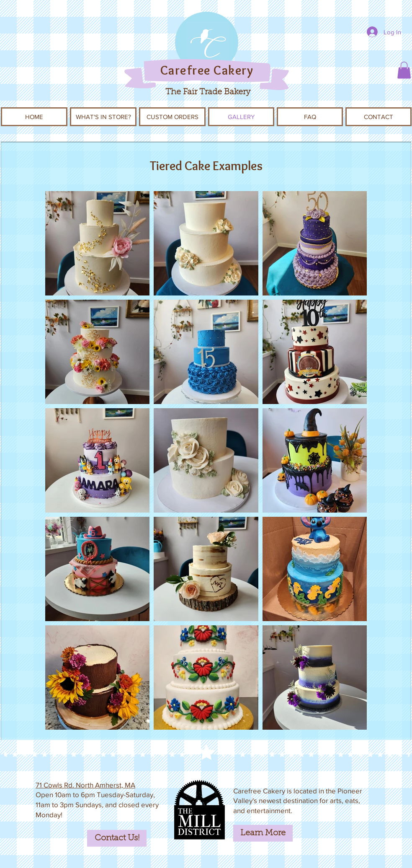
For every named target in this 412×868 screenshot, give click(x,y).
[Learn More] (263, 833)
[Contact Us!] (117, 838)
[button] (404, 70)
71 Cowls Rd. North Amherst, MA (85, 785)
